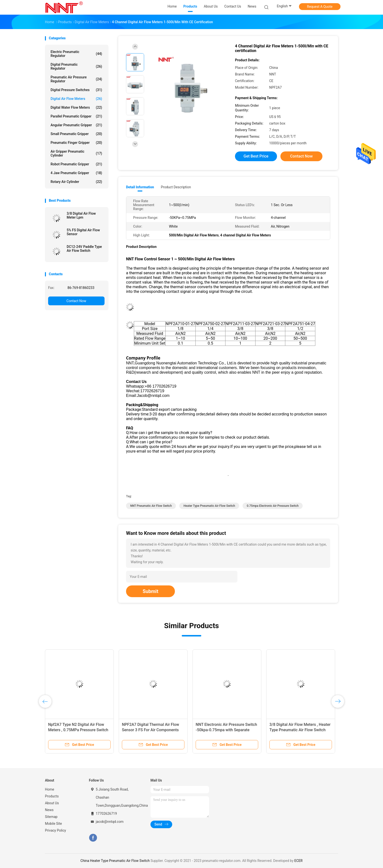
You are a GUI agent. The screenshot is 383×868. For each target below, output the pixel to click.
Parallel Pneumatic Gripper (76, 116)
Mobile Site (53, 824)
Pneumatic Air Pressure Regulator (76, 79)
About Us (52, 803)
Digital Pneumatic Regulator (76, 66)
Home (50, 789)
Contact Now (76, 301)
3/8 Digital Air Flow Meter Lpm (81, 215)
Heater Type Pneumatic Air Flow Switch (209, 506)
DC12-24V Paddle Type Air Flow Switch (84, 249)
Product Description (176, 187)
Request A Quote (320, 7)
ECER (298, 861)
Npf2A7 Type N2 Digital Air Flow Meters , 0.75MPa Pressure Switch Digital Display (78, 730)
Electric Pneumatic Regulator (76, 54)
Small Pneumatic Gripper (76, 134)
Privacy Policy (55, 830)
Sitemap (51, 817)
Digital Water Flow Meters (76, 107)
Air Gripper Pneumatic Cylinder (76, 153)
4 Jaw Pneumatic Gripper (76, 173)
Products (52, 796)
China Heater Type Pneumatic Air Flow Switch (115, 861)
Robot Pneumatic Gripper (76, 164)
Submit (150, 591)
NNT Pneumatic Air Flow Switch (151, 506)
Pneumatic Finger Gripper (76, 143)
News (49, 810)
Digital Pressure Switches (76, 90)
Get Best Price (256, 156)
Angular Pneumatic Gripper (76, 125)
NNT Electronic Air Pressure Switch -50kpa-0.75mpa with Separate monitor (226, 730)
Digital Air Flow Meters (76, 99)
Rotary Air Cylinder (76, 182)
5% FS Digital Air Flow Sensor (83, 232)
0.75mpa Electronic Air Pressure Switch (273, 506)
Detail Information (140, 187)
